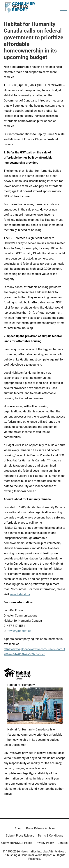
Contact (63, 843)
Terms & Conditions (50, 836)
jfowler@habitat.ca (19, 631)
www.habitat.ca (20, 594)
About (19, 828)
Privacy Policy (45, 843)
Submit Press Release (20, 836)
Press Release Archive (40, 828)
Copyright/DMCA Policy (17, 843)
